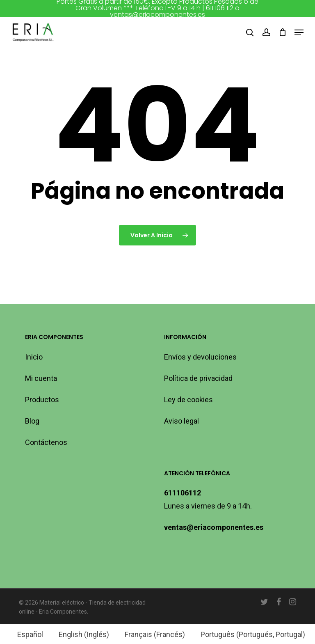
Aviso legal (181, 421)
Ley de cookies (188, 400)
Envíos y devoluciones (200, 357)
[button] (299, 32)
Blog (32, 421)
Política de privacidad (198, 378)
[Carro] (282, 32)
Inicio (34, 357)
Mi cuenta (41, 378)
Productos (42, 400)
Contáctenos (46, 442)
